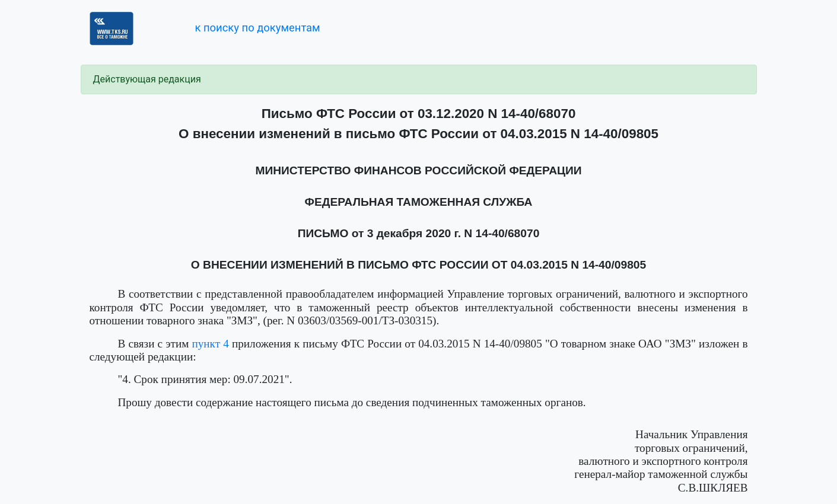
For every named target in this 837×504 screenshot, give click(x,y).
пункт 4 (210, 344)
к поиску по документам (257, 28)
